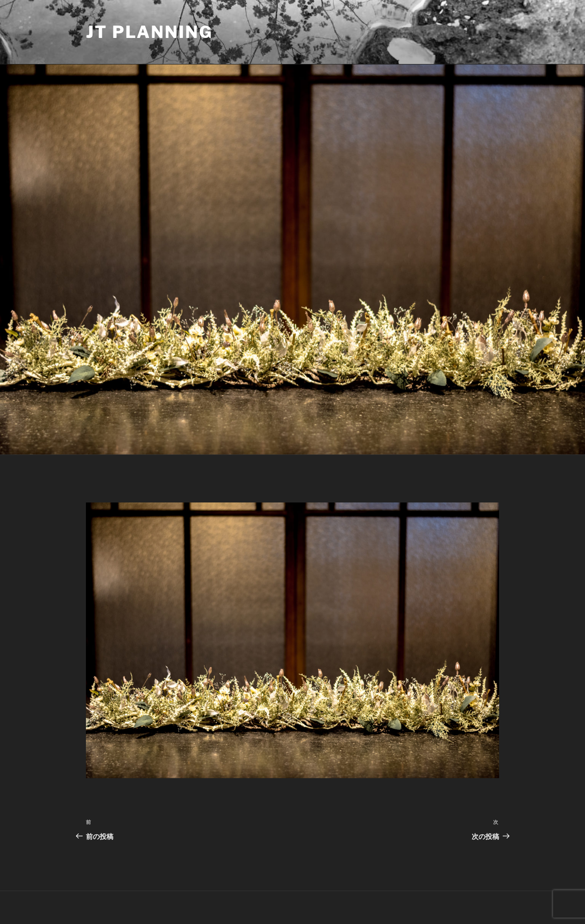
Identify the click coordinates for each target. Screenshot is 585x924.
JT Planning (149, 32)
